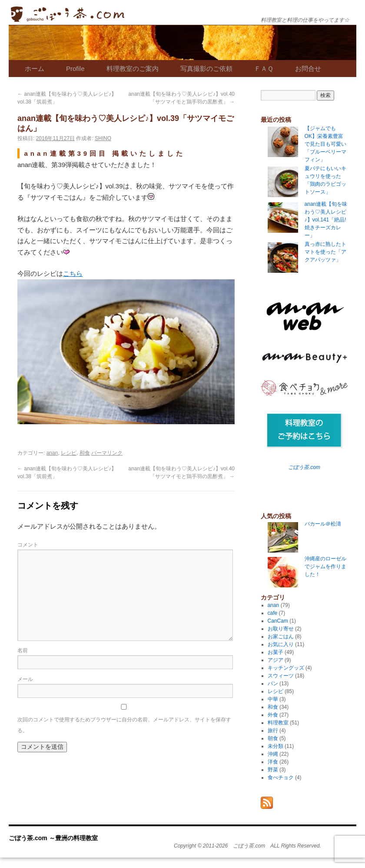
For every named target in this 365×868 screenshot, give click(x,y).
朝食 (273, 738)
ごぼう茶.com (304, 467)
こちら (73, 273)
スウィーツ (281, 676)
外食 (273, 715)
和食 (85, 453)
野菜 (273, 770)
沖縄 (273, 754)
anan (52, 453)
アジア (275, 660)
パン (273, 684)
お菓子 (275, 652)
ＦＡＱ (264, 69)
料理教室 (278, 723)
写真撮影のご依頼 (206, 69)
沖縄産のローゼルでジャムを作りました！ (325, 566)
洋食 (273, 762)
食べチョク (281, 778)
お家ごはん (281, 637)
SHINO (103, 138)
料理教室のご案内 (133, 69)
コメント (28, 545)
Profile (75, 69)
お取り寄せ (281, 629)
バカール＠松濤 (323, 524)
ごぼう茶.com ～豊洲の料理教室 (68, 14)
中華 (273, 699)
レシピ (69, 453)
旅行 (273, 731)
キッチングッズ (286, 668)
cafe (273, 613)
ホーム (35, 69)
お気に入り (281, 644)
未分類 (275, 746)
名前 (23, 650)
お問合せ (308, 69)
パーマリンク (107, 453)
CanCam (278, 621)
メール (25, 679)
